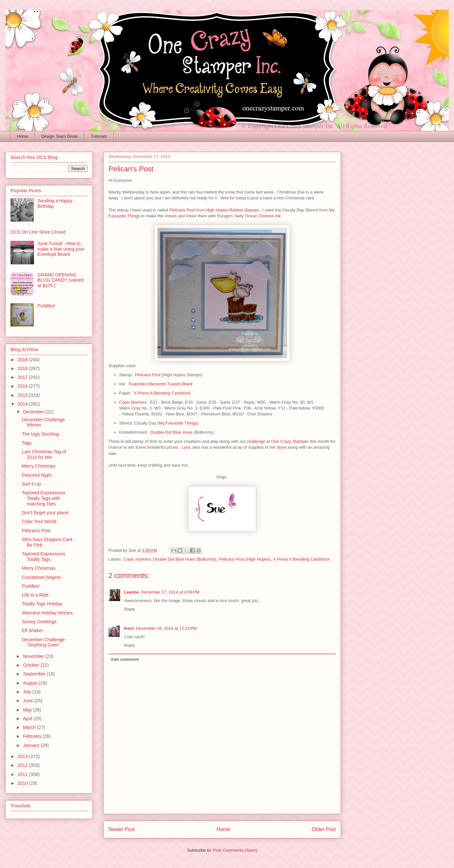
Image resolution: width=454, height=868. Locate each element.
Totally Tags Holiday (42, 604)
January (32, 745)
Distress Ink (269, 216)
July (28, 692)
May (28, 710)
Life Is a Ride (35, 595)
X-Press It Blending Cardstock (162, 393)
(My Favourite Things (177, 423)
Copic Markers (133, 402)
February (33, 736)
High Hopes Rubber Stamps (232, 210)
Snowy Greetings (39, 622)
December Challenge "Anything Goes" (43, 642)
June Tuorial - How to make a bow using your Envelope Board (61, 249)
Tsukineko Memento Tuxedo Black (160, 384)
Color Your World (39, 521)
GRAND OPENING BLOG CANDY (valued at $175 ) (61, 280)
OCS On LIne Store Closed (38, 232)
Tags (27, 443)
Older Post (324, 829)
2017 (23, 377)
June (28, 701)
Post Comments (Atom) (235, 850)
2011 (23, 774)
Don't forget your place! (45, 513)
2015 (23, 395)
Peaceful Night (37, 475)
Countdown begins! (41, 577)
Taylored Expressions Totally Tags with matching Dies (44, 498)
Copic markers (137, 559)
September (35, 674)
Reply (130, 609)
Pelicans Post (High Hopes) (244, 559)
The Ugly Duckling (41, 434)
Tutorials (99, 136)
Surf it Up (31, 484)
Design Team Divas (59, 136)
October (32, 665)
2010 (23, 783)
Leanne (132, 592)
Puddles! (46, 306)
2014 (23, 404)
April (28, 719)
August (31, 683)
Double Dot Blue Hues (172, 432)
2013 (23, 756)
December (34, 412)
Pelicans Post (182, 210)
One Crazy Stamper (290, 441)
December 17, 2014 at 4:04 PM (170, 592)
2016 (23, 386)
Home (23, 136)
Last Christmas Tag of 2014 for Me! (44, 454)
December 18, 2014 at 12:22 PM (166, 628)
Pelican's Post (36, 531)
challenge (256, 441)
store (281, 447)
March (30, 727)
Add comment (125, 659)
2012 (23, 765)
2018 (23, 368)
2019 (23, 360)
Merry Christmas (39, 466)
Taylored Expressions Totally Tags (44, 557)
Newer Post (122, 829)
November (34, 656)
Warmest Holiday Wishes (47, 613)
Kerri (129, 628)
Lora (186, 447)
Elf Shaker (32, 630)
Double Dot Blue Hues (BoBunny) (185, 559)
